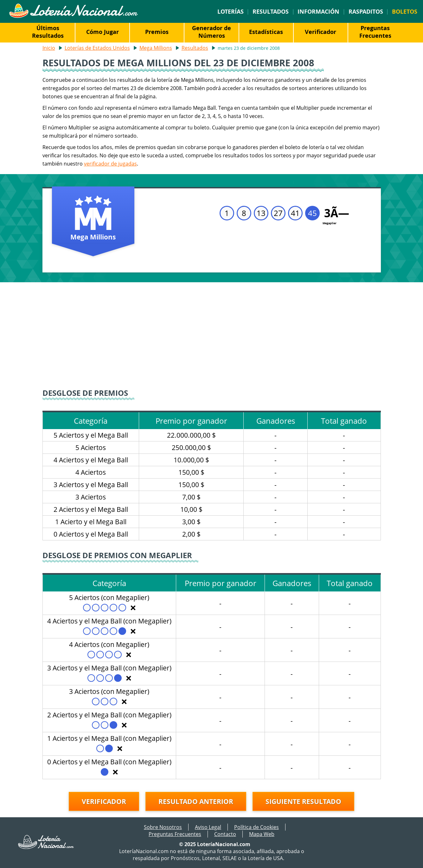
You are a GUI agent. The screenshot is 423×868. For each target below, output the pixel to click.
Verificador (320, 32)
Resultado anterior (196, 801)
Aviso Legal (208, 827)
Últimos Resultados (48, 32)
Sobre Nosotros (163, 827)
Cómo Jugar (103, 32)
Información (318, 11)
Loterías (231, 11)
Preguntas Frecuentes (375, 32)
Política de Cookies (256, 827)
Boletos (405, 11)
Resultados (271, 11)
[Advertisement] (212, 336)
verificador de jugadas (110, 164)
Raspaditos (366, 11)
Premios (157, 32)
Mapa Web (262, 834)
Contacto (225, 834)
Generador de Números (211, 32)
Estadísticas (266, 32)
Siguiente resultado (303, 801)
